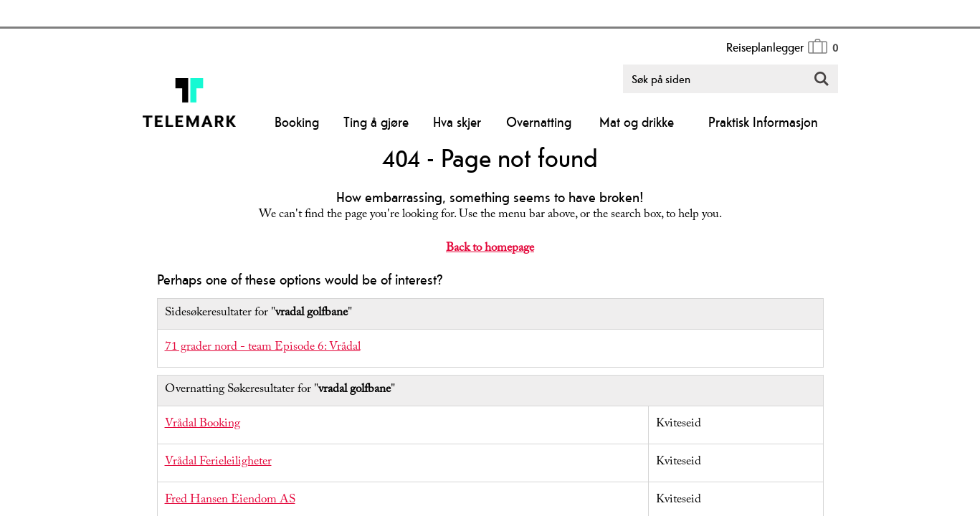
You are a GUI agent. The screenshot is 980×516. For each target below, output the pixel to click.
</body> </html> (490, 258)
